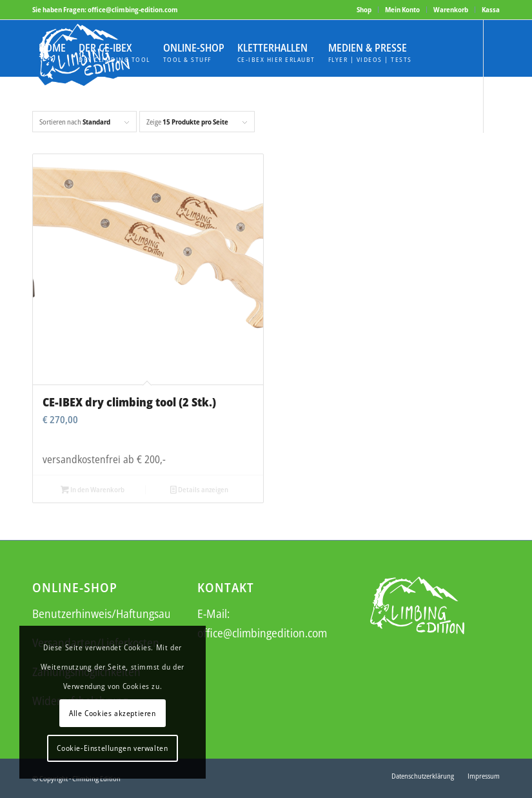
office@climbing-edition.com (133, 9)
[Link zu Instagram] (55, 161)
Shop (364, 9)
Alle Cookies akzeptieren (112, 713)
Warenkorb (451, 9)
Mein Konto (402, 9)
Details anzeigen (199, 489)
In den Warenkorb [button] (93, 489)
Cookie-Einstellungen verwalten (112, 748)
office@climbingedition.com (262, 633)
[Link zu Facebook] (36, 161)
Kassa (491, 9)
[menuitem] (364, 10)
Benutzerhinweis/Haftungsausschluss (121, 613)
